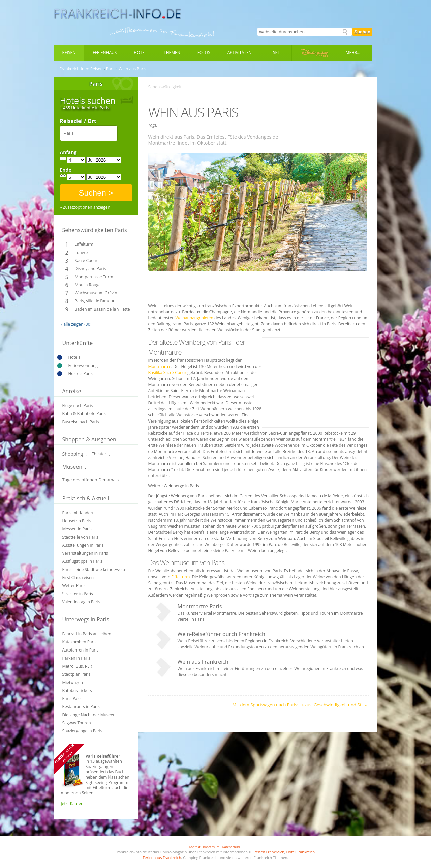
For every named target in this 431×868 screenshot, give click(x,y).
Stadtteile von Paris (80, 537)
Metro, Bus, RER (77, 666)
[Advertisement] (258, 288)
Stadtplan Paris (76, 674)
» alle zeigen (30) (76, 324)
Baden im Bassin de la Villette (102, 309)
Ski (276, 52)
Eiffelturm (84, 244)
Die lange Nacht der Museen (89, 715)
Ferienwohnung (83, 365)
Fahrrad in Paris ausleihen (87, 634)
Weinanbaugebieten (194, 318)
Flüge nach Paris (78, 406)
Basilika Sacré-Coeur (167, 372)
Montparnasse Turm (94, 277)
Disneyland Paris (90, 269)
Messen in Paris (77, 529)
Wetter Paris (74, 586)
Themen (172, 52)
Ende (66, 170)
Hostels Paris (81, 373)
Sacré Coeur (86, 261)
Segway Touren (77, 723)
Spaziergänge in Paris (82, 731)
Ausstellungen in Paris (83, 545)
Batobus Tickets (77, 690)
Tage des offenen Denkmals (91, 480)
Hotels (74, 357)
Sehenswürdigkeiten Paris (95, 230)
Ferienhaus (105, 52)
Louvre (81, 252)
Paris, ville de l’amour (95, 301)
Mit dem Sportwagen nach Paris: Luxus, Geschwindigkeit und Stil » (300, 705)
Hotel (140, 52)
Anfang (68, 152)
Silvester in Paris (78, 594)
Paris (111, 69)
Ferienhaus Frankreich (162, 857)
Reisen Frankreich (269, 852)
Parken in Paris (76, 658)
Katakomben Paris (80, 642)
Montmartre (160, 366)
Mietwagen (73, 682)
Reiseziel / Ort (78, 121)
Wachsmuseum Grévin (96, 293)
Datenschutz (231, 847)
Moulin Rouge (88, 285)
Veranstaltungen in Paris (85, 553)
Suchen (362, 32)
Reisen (69, 52)
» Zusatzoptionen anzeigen (85, 207)
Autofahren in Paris (81, 650)
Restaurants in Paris (81, 707)
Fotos (204, 52)
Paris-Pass (72, 699)
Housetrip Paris (77, 521)
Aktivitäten (240, 52)
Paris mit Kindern (79, 513)
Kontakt (195, 847)
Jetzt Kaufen (72, 803)
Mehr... (353, 52)
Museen (72, 467)
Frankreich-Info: (74, 69)
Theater (99, 454)
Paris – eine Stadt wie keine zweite (94, 569)
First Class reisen (78, 577)
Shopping (73, 454)
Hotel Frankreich (300, 852)
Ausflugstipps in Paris (82, 561)
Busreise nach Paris (81, 422)
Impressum (211, 847)
